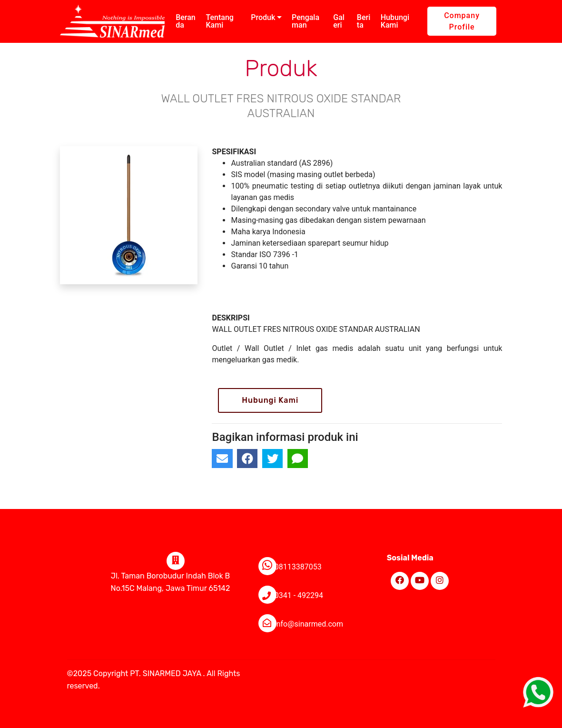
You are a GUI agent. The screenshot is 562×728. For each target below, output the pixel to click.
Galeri (339, 21)
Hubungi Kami (395, 21)
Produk (263, 17)
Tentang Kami (219, 21)
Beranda (186, 21)
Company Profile (462, 21)
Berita (364, 21)
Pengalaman (306, 21)
